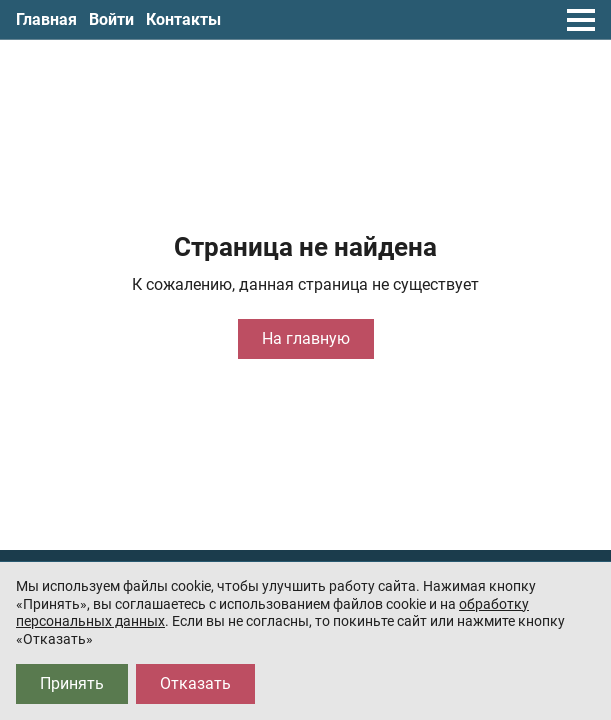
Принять (72, 683)
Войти (111, 19)
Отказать (195, 683)
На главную (306, 338)
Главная (46, 19)
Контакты (183, 19)
